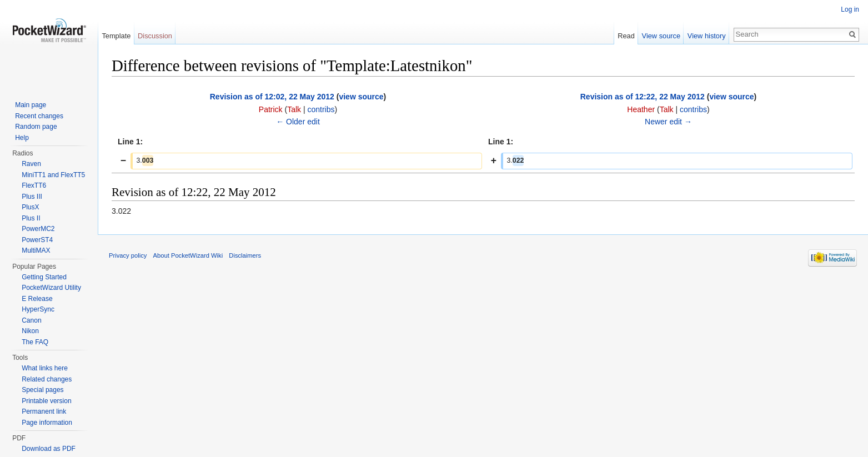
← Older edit (298, 122)
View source (661, 36)
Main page (31, 105)
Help (22, 138)
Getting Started (44, 277)
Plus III (32, 197)
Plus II (31, 218)
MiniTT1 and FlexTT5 (53, 175)
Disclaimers (245, 255)
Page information (47, 423)
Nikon (30, 331)
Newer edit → (668, 122)
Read (626, 36)
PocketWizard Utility (51, 288)
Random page (36, 127)
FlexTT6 (34, 185)
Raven (31, 164)
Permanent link (44, 411)
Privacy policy (128, 255)
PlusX (30, 207)
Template (116, 36)
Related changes (47, 379)
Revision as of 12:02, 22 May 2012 (272, 97)
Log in (850, 9)
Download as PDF (49, 449)
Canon (31, 320)
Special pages (42, 390)
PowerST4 (37, 240)
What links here (45, 368)
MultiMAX (36, 250)
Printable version (46, 401)
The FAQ (35, 342)
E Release (37, 299)
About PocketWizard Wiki (188, 255)
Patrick (271, 109)
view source (361, 97)
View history (707, 36)
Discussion (155, 36)
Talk (294, 109)
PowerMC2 (38, 229)
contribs (321, 109)
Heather (641, 109)
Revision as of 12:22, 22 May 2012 (643, 97)
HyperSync (38, 309)
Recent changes (39, 116)
